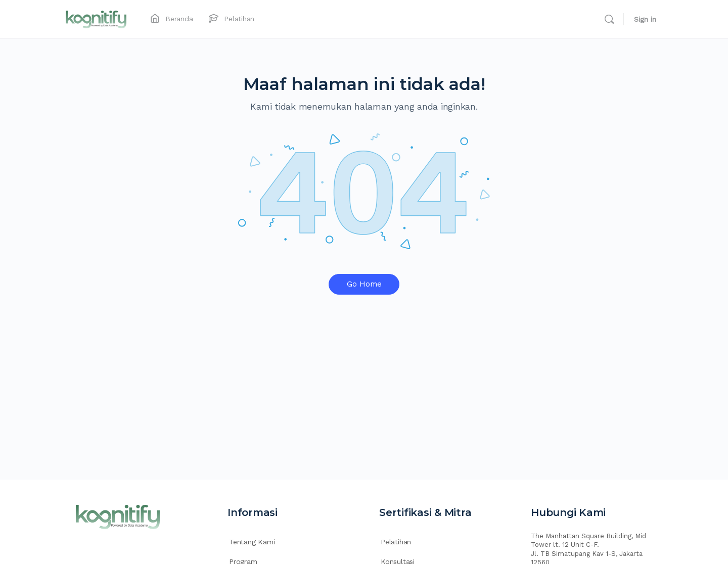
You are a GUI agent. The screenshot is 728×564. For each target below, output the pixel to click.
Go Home (364, 284)
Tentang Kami (252, 542)
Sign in (645, 19)
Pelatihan (396, 542)
